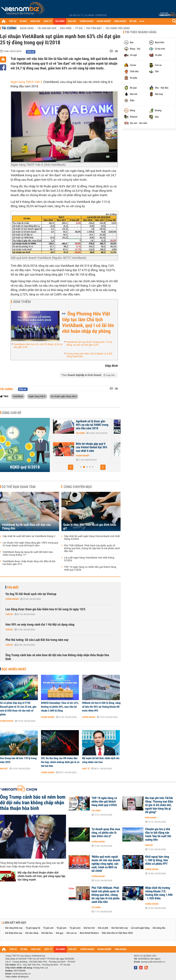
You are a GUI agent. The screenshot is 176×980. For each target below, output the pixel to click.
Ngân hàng (27, 28)
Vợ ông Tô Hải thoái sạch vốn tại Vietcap (31, 594)
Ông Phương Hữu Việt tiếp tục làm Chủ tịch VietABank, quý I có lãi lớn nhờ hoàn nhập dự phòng (88, 322)
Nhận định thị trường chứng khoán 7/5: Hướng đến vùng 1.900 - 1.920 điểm (159, 893)
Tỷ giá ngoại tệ (33, 928)
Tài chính (9, 28)
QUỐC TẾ (48, 21)
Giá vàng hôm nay (14, 928)
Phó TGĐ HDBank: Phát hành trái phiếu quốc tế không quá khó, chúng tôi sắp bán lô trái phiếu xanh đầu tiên (92, 548)
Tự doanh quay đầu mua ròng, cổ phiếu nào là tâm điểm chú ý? (106, 833)
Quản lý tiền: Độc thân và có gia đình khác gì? (90, 527)
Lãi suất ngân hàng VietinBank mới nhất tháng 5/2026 (89, 559)
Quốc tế (86, 769)
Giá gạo (59, 933)
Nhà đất (4, 769)
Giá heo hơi (89, 928)
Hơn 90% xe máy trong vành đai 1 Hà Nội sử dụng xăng (40, 625)
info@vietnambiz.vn (21, 974)
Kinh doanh (151, 818)
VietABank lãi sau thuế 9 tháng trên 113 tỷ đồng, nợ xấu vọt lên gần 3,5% (89, 344)
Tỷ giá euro (75, 928)
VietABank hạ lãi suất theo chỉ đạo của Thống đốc (26, 527)
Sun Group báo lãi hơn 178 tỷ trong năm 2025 (18, 760)
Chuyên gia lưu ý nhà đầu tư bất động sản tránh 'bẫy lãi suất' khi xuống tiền (158, 835)
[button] (71, 467)
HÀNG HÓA (35, 21)
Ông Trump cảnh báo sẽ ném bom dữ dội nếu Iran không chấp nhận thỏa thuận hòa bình (57, 657)
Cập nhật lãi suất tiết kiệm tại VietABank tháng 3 (29, 536)
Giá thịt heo (47, 933)
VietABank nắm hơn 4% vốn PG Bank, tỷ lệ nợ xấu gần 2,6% (38, 346)
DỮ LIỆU (133, 21)
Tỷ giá (79, 28)
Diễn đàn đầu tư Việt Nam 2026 (117, 933)
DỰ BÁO (23, 21)
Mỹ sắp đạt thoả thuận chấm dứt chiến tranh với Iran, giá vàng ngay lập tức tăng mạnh (41, 876)
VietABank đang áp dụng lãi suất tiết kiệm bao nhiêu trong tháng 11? (28, 554)
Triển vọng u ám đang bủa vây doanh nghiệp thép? (73, 446)
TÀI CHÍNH (60, 21)
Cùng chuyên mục (78, 487)
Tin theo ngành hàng (141, 32)
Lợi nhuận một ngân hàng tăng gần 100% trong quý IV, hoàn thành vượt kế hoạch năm (30, 544)
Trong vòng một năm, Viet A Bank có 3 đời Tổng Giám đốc (89, 355)
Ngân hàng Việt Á (37, 396)
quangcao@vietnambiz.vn (153, 962)
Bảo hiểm (66, 28)
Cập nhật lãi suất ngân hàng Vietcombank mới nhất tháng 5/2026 (92, 538)
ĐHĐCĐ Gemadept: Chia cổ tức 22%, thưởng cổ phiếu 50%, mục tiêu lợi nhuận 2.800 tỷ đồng (60, 707)
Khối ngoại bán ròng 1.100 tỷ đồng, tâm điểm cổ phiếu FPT (157, 860)
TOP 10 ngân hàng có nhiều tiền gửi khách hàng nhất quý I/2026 (90, 568)
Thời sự (9, 614)
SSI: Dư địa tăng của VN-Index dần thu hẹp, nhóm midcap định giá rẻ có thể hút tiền (60, 762)
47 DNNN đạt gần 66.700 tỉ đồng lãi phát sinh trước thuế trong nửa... (74, 425)
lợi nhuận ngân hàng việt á (64, 396)
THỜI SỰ (13, 21)
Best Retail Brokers (89, 933)
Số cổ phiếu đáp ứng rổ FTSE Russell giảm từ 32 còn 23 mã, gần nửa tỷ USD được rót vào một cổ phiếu (18, 709)
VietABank (18, 396)
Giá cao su (72, 933)
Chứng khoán (12, 599)
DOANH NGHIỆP (104, 21)
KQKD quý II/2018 (25, 467)
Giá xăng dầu (159, 928)
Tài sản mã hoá (47, 28)
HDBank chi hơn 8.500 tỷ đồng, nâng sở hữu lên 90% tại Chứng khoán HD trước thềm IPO (101, 707)
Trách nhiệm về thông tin (17, 977)
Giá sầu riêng (32, 933)
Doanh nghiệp (65, 433)
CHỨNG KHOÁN (87, 21)
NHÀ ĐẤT (72, 21)
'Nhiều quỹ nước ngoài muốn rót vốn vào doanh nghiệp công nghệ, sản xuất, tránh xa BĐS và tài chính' (106, 864)
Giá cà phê (103, 928)
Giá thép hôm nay (14, 933)
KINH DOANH (120, 21)
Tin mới (13, 587)
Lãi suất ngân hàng (140, 928)
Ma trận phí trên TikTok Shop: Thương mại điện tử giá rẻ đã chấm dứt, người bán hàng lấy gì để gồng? (159, 805)
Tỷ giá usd (48, 928)
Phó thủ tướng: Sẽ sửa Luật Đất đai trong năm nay (37, 640)
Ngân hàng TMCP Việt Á (27, 82)
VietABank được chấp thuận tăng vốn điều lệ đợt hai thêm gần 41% (29, 563)
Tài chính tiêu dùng (118, 28)
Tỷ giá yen (62, 928)
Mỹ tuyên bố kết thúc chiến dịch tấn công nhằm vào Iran (101, 760)
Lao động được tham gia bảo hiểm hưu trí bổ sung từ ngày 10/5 (45, 609)
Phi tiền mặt (94, 28)
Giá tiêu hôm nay (120, 928)
